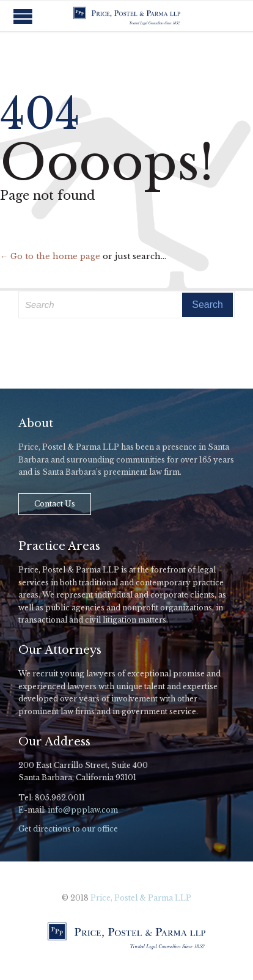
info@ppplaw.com (83, 810)
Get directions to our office (68, 829)
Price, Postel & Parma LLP (141, 898)
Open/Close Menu (23, 16)
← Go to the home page (50, 256)
